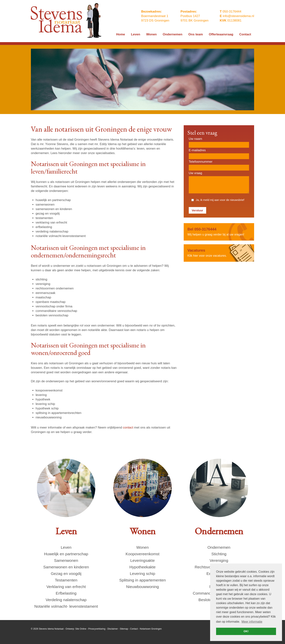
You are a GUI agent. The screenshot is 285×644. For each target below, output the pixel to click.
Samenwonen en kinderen (66, 567)
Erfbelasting (66, 593)
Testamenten (66, 580)
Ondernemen (219, 547)
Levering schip (142, 574)
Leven (66, 547)
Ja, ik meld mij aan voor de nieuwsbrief (220, 200)
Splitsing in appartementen (143, 580)
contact (128, 427)
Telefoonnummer (201, 162)
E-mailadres (198, 150)
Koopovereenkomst (143, 554)
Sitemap (124, 629)
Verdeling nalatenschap (66, 600)
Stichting (219, 554)
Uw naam (196, 139)
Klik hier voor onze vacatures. (219, 253)
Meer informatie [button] (252, 622)
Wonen (142, 547)
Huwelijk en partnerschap (66, 554)
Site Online (81, 629)
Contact (134, 629)
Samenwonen (66, 560)
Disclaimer (113, 629)
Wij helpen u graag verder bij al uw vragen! (219, 231)
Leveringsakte (143, 560)
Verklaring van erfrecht (66, 587)
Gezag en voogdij (66, 574)
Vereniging (219, 560)
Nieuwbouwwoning (142, 587)
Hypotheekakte (142, 567)
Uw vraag (196, 173)
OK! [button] (246, 631)
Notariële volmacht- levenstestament (66, 606)
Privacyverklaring (97, 629)
